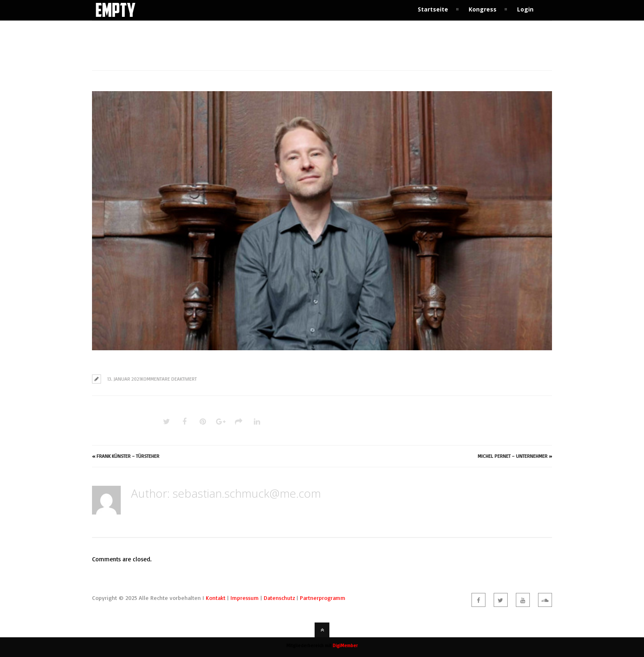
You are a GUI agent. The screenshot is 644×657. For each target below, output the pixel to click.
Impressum (245, 598)
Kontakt (216, 598)
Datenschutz (279, 598)
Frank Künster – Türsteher (128, 456)
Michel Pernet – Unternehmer (513, 456)
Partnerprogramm (323, 598)
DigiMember (345, 646)
